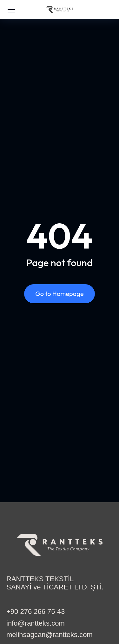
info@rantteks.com (36, 623)
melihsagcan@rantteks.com (50, 635)
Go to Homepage (59, 294)
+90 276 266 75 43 (36, 611)
